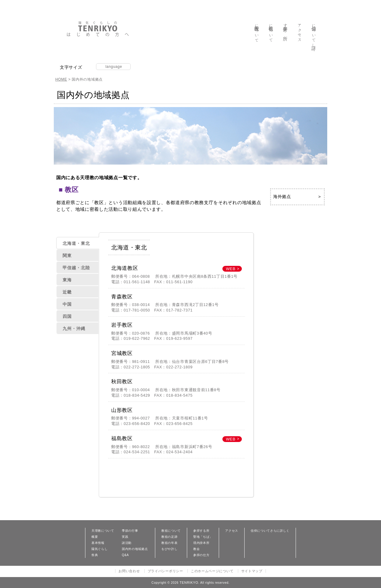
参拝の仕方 (201, 555)
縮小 (86, 67)
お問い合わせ (129, 571)
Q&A (125, 555)
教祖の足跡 (169, 537)
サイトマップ (252, 571)
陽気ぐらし (100, 549)
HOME (61, 79)
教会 (196, 549)
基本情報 (98, 543)
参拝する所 (285, 28)
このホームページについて (212, 571)
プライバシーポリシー (165, 571)
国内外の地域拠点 (135, 549)
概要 (95, 537)
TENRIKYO (189, 583)
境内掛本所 (201, 543)
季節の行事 (130, 531)
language (114, 67)
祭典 (95, 555)
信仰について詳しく (314, 37)
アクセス (300, 32)
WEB (231, 269)
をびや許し (169, 549)
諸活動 (127, 543)
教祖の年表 (169, 543)
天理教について (257, 33)
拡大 (93, 67)
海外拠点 (282, 197)
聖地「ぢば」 (203, 537)
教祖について (271, 33)
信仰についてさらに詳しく (270, 531)
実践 (125, 537)
